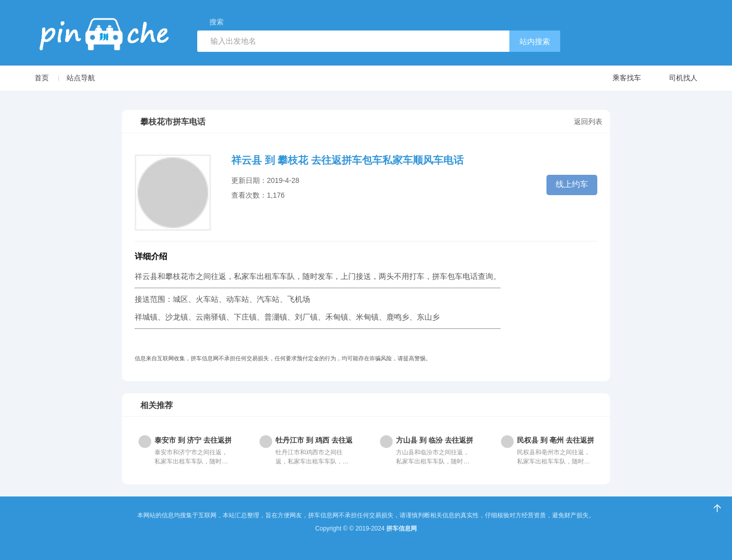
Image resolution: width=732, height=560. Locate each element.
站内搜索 (535, 41)
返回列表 (588, 121)
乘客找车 (617, 79)
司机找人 (673, 79)
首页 (42, 78)
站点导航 (81, 78)
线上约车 (572, 184)
